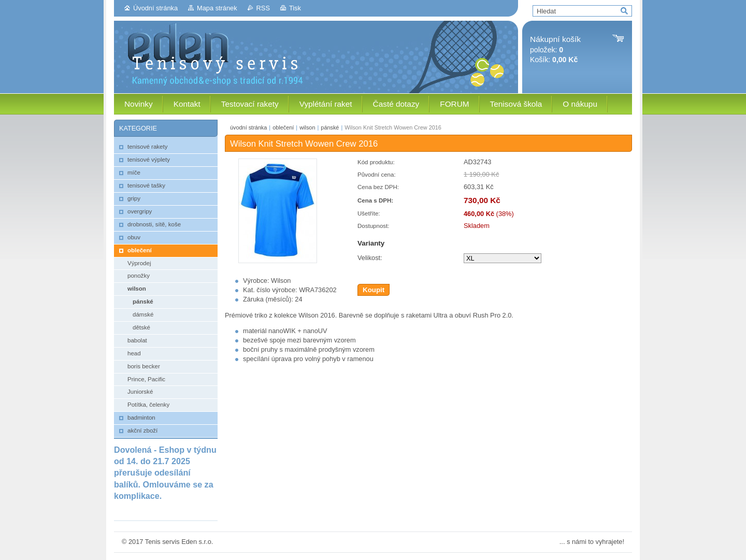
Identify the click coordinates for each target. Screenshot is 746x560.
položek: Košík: (555, 49)
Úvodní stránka (155, 8)
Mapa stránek (217, 8)
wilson (307, 127)
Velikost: (370, 258)
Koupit (374, 290)
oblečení (283, 127)
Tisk (295, 8)
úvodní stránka (248, 127)
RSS (263, 8)
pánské (330, 127)
